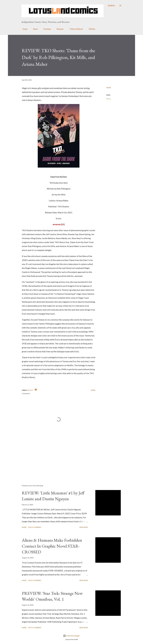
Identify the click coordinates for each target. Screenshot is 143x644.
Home (24, 29)
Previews (46, 29)
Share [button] (109, 88)
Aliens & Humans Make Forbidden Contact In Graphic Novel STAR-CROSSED (52, 546)
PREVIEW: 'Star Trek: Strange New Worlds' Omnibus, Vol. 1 (52, 596)
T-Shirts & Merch (75, 29)
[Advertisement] (55, 460)
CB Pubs (91, 29)
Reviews (59, 29)
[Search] (111, 6)
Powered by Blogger (71, 636)
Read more (84, 527)
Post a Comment (35, 527)
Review (108, 99)
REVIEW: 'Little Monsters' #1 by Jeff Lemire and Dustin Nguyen (53, 496)
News (34, 29)
